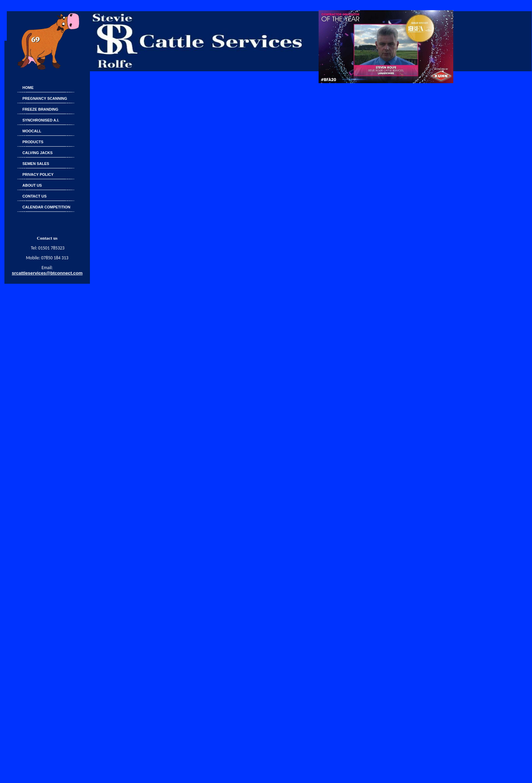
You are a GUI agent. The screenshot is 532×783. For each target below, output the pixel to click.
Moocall (32, 131)
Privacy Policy (38, 174)
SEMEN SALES (36, 164)
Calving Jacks (37, 153)
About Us (32, 185)
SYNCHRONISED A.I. (41, 120)
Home (28, 88)
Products (33, 142)
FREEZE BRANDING (40, 109)
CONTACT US (34, 196)
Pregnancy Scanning (45, 98)
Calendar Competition (46, 207)
